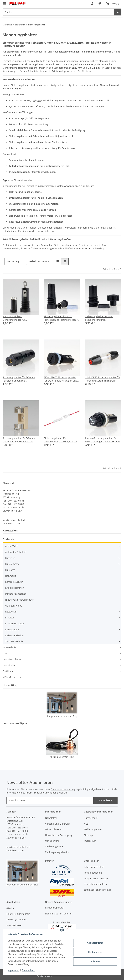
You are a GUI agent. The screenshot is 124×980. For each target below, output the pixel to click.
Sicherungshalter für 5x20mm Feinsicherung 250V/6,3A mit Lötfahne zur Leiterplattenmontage (19, 440)
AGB (86, 824)
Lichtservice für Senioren (59, 914)
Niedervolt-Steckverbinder (19, 600)
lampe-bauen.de (93, 873)
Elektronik (8, 539)
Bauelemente (12, 564)
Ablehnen (95, 961)
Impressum (14, 970)
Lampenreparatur (55, 908)
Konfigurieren (95, 952)
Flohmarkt (11, 576)
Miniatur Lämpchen (16, 594)
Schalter (10, 618)
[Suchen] (58, 12)
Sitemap (88, 835)
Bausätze (10, 570)
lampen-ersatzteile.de (96, 878)
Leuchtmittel (9, 665)
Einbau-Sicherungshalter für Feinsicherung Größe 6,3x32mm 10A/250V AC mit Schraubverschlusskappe (102, 440)
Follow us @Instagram (18, 914)
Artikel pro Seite (38, 261)
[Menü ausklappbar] (4, 2)
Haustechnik (9, 647)
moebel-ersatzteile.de (96, 884)
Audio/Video (12, 546)
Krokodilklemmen (15, 588)
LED (5, 653)
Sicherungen (12, 629)
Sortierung (13, 261)
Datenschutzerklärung (63, 789)
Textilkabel (8, 671)
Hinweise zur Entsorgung (59, 835)
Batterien (10, 558)
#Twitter (11, 908)
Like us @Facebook (17, 920)
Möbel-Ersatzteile (12, 677)
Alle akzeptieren (95, 943)
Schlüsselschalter (15, 624)
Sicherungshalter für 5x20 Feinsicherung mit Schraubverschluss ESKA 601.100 (103, 318)
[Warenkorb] (113, 4)
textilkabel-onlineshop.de (98, 890)
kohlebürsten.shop (94, 867)
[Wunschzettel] (100, 4)
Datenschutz (29, 970)
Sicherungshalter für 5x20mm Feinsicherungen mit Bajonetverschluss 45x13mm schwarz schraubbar (19, 379)
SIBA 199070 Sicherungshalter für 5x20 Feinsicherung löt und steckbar (61, 379)
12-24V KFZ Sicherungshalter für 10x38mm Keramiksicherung (103, 379)
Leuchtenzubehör (12, 659)
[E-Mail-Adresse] (50, 800)
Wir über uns (52, 841)
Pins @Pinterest (15, 925)
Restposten (11, 612)
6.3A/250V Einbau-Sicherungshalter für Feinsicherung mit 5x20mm (17, 318)
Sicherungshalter (15, 635)
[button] (92, 4)
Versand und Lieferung (58, 824)
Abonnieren (105, 800)
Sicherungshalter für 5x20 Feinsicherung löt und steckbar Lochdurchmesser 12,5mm (61, 318)
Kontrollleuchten (14, 582)
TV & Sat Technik (14, 641)
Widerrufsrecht (53, 829)
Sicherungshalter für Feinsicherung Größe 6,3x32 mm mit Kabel (61, 440)
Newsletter (51, 818)
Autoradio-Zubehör (15, 552)
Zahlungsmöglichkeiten (58, 852)
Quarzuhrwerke (14, 606)
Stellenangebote (54, 846)
